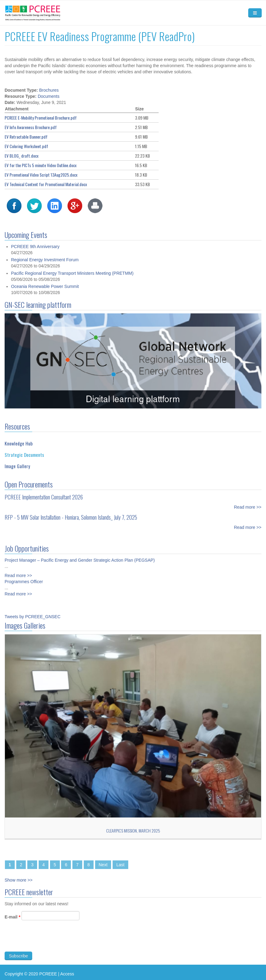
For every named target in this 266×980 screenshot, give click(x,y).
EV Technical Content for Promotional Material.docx (46, 184)
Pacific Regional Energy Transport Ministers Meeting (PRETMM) (72, 283)
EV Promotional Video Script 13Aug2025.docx (41, 175)
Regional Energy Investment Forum (45, 270)
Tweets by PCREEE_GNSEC (33, 617)
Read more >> (248, 504)
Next (103, 865)
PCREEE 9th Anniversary (35, 257)
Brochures (49, 90)
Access (67, 974)
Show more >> (19, 880)
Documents (49, 96)
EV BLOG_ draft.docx (21, 156)
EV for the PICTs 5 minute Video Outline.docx (40, 165)
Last (120, 865)
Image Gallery (17, 463)
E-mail (12, 920)
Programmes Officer (24, 578)
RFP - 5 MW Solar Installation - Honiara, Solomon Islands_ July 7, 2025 (71, 514)
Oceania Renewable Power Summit (45, 297)
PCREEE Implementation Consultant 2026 (44, 494)
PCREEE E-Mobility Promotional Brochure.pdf (41, 118)
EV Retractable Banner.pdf (26, 137)
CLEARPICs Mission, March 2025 (133, 831)
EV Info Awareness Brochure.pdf (31, 127)
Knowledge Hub (19, 440)
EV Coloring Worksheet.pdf (26, 146)
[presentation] (51, 943)
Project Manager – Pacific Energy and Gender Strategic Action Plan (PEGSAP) (80, 557)
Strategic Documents (24, 451)
